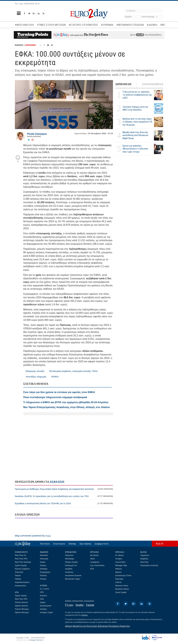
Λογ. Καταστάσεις (97, 565)
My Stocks (94, 555)
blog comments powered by (33, 536)
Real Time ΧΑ (20, 555)
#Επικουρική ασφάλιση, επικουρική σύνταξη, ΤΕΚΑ (73, 371)
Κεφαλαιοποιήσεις (22, 582)
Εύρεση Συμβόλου (22, 569)
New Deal (144, 562)
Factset (90, 605)
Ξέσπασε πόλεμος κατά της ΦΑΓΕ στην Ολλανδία (135, 108)
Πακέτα (18, 576)
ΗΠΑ (42, 592)
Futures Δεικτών (21, 602)
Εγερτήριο (119, 579)
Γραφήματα (95, 562)
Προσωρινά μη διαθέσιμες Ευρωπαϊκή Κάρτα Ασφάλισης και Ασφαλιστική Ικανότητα (64, 489)
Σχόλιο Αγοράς (21, 565)
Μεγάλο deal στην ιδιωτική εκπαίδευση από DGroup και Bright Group (135, 135)
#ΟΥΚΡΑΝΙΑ (107, 25)
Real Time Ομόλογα (23, 562)
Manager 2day (121, 565)
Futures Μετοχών (22, 609)
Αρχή (158, 544)
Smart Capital (121, 592)
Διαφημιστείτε (102, 544)
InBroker (84, 615)
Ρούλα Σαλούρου (37, 134)
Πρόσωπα (69, 555)
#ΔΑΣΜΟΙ (152, 25)
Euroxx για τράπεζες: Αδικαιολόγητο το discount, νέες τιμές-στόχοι (135, 149)
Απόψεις (119, 559)
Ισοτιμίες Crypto (46, 612)
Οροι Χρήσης (85, 544)
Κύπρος (43, 579)
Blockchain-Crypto (72, 579)
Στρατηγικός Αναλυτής (149, 565)
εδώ (140, 35)
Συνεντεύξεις (120, 562)
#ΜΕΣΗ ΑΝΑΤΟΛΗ (24, 25)
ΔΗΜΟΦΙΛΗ (123, 84)
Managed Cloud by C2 (37, 640)
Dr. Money (119, 555)
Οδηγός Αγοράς (71, 562)
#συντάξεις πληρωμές (36, 377)
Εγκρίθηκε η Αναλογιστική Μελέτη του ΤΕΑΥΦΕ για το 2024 (64, 503)
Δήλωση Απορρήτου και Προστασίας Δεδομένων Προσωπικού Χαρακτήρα (97, 626)
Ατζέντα (118, 582)
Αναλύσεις (69, 572)
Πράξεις (18, 579)
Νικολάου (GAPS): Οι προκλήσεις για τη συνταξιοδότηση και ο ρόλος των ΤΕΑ (64, 496)
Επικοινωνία (59, 544)
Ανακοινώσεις (20, 586)
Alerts (93, 559)
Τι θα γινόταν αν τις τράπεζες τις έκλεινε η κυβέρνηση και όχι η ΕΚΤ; (137, 95)
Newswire (44, 555)
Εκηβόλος (144, 559)
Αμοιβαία (69, 569)
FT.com (69, 605)
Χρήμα (43, 602)
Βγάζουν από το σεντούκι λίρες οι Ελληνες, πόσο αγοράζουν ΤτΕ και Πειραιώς (137, 122)
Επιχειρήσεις (45, 572)
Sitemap (72, 544)
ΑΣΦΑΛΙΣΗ (57, 482)
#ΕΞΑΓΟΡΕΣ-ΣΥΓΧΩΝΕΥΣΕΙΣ (83, 25)
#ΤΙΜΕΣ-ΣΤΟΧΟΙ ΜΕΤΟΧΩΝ (51, 25)
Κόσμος (43, 565)
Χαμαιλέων (145, 555)
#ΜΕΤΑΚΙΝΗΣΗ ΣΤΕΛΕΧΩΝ (130, 25)
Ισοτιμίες (43, 609)
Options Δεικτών (22, 606)
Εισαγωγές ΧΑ (71, 565)
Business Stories (122, 589)
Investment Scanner (73, 576)
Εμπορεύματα (46, 606)
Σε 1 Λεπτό (44, 589)
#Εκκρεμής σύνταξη (35, 371)
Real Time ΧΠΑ (21, 559)
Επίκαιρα (44, 569)
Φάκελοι (119, 569)
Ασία (42, 599)
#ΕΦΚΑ (55, 377)
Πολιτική (43, 576)
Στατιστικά (19, 572)
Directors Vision (122, 586)
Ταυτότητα (45, 544)
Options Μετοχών (22, 612)
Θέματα (118, 572)
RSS (92, 569)
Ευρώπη (43, 596)
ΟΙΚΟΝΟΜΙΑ (31, 45)
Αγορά (43, 562)
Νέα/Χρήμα (70, 559)
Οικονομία (44, 559)
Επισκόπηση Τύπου (123, 576)
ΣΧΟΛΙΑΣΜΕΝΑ (153, 84)
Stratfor (80, 605)
